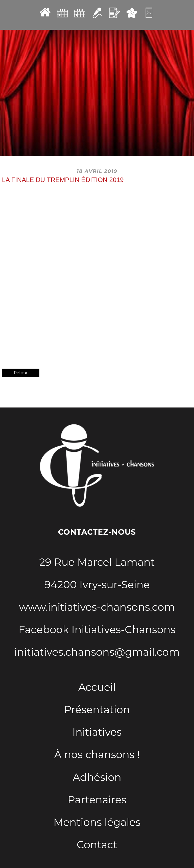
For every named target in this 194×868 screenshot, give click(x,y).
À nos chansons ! (97, 755)
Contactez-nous (97, 532)
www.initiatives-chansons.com (97, 607)
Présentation (97, 710)
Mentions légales (97, 822)
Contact (97, 845)
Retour (21, 373)
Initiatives (97, 732)
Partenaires (97, 800)
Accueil (97, 687)
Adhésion (97, 777)
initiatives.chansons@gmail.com (97, 652)
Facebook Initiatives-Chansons (97, 630)
